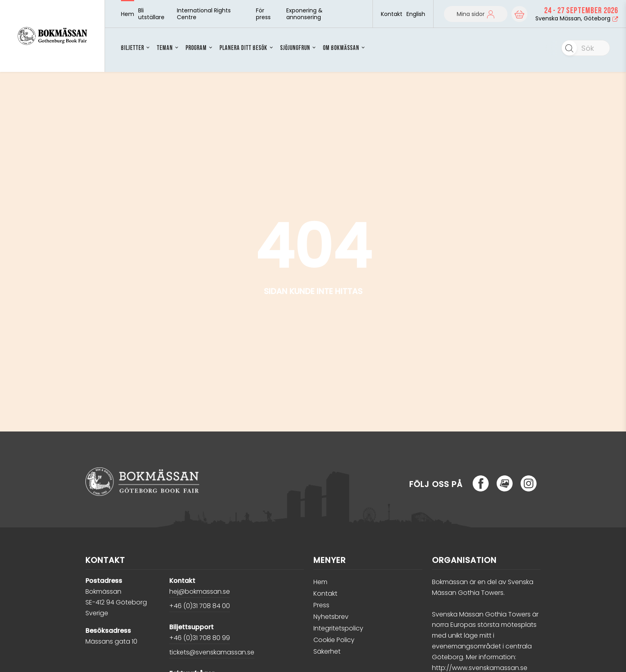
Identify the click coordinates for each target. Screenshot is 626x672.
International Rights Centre (204, 14)
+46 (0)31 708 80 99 (200, 638)
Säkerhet (327, 651)
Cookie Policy (334, 640)
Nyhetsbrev (331, 617)
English (416, 14)
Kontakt (392, 14)
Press (321, 605)
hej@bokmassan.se (200, 591)
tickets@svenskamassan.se (212, 652)
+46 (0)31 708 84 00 (200, 606)
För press (263, 14)
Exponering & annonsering (304, 14)
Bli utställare (151, 14)
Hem (128, 14)
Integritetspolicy (338, 628)
